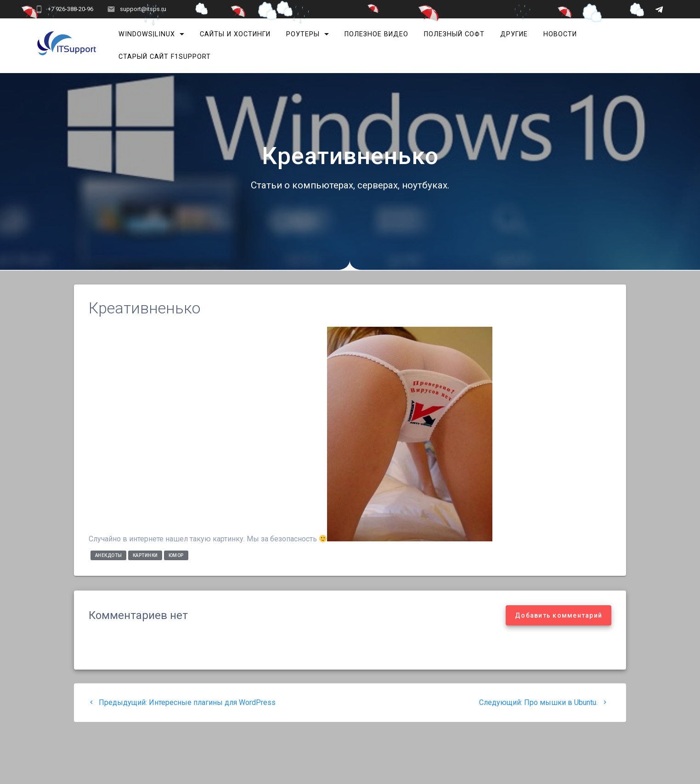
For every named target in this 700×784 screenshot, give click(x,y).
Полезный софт (454, 34)
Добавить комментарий (559, 615)
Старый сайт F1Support (165, 57)
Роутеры (303, 34)
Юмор (176, 555)
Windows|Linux (147, 34)
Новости (560, 34)
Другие (514, 34)
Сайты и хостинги (235, 34)
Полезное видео (376, 34)
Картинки (145, 555)
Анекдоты (109, 555)
